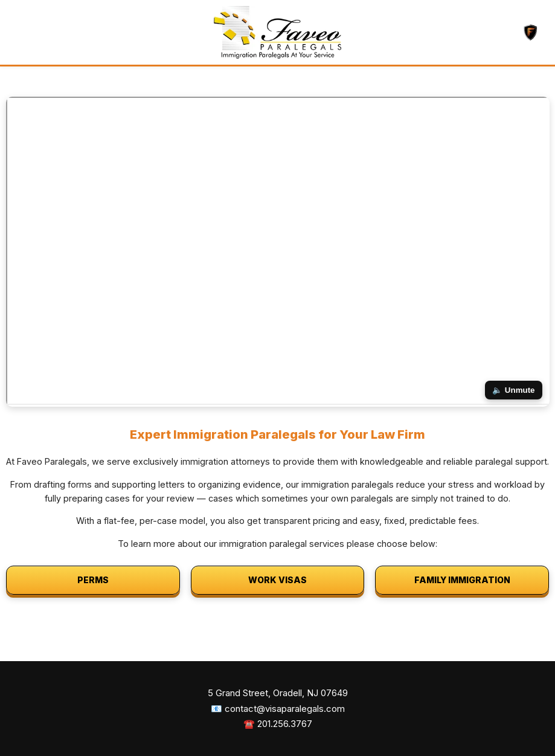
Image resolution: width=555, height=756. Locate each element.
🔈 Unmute (513, 390)
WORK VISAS (277, 580)
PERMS (93, 580)
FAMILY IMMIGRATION (462, 580)
